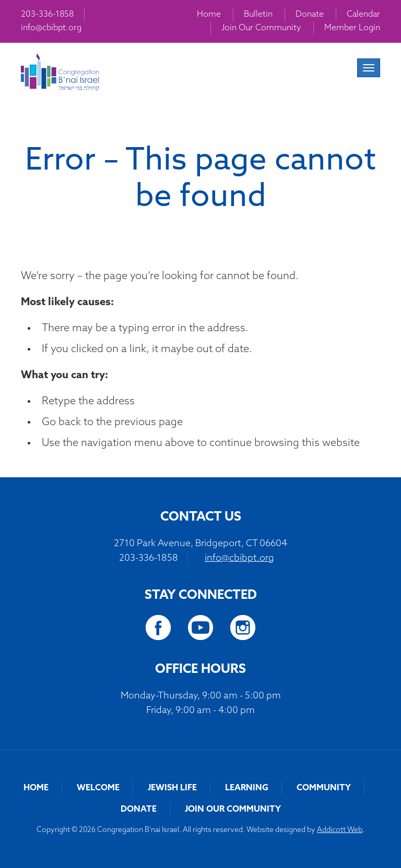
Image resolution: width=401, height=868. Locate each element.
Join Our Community (261, 28)
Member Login (352, 28)
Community (324, 788)
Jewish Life (172, 788)
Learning (247, 788)
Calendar (363, 15)
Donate (310, 15)
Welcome (98, 788)
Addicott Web (340, 830)
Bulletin (258, 15)
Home (209, 15)
